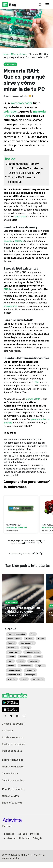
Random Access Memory (23, 164)
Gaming (26, 648)
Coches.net (10, 838)
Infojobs (35, 834)
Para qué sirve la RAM (26, 173)
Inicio (6, 54)
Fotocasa (9, 834)
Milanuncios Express (13, 767)
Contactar (8, 731)
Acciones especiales (16, 634)
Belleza (29, 639)
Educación (12, 648)
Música (11, 666)
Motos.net (25, 838)
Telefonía (12, 679)
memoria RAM (33, 399)
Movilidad (33, 661)
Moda (10, 661)
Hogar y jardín (14, 652)
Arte (33, 634)
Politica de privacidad (14, 744)
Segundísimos (14, 670)
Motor (21, 661)
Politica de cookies (12, 751)
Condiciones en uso (13, 737)
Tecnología (30, 675)
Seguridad (30, 670)
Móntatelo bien (19, 54)
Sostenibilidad (14, 675)
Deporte (11, 643)
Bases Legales (14, 639)
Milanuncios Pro (10, 796)
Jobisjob (37, 838)
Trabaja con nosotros (13, 780)
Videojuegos (38, 679)
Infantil (11, 657)
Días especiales (27, 643)
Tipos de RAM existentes (28, 168)
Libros (38, 657)
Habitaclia (22, 834)
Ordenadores (25, 666)
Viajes (24, 679)
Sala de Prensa (10, 773)
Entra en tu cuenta (12, 803)
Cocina (41, 639)
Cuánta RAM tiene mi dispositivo (21, 180)
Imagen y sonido (32, 652)
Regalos (40, 666)
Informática (25, 657)
